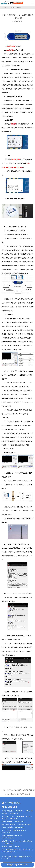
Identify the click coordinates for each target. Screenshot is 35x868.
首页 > (9, 7)
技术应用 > (20, 7)
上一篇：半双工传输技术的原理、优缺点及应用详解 (18, 790)
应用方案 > (14, 7)
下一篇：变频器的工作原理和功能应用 (18, 794)
